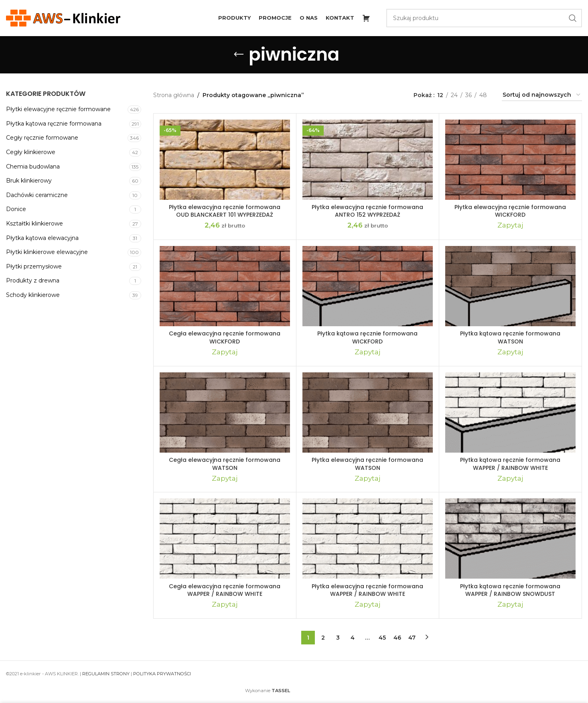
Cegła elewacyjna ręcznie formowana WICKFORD (225, 337)
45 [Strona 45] (382, 638)
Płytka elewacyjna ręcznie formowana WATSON (367, 464)
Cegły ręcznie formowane (42, 138)
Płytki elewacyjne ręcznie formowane (58, 109)
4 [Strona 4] (353, 638)
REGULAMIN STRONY (106, 674)
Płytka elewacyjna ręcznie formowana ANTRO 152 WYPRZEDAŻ (367, 211)
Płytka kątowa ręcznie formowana (54, 124)
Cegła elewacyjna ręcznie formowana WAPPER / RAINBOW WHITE (225, 590)
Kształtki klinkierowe (34, 223)
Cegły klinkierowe (31, 152)
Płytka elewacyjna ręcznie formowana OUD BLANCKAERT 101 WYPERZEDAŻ (225, 211)
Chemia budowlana (33, 167)
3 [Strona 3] (338, 638)
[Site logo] (63, 18)
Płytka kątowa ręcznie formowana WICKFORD (367, 337)
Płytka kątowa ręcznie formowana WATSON (510, 337)
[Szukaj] (484, 18)
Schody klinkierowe (33, 295)
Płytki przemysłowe (34, 266)
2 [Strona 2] (323, 638)
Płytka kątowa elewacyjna (42, 238)
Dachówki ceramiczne (37, 195)
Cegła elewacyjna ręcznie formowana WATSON (225, 464)
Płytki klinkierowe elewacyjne (47, 252)
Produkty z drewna (33, 280)
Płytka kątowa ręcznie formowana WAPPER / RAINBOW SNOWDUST (510, 590)
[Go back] (239, 55)
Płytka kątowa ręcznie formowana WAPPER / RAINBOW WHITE (510, 464)
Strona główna (174, 95)
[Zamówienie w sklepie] (542, 95)
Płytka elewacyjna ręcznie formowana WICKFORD (510, 211)
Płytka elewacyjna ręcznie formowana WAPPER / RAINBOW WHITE (367, 590)
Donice (16, 209)
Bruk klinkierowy (29, 181)
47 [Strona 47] (412, 638)
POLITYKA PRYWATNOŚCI (162, 674)
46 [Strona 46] (397, 638)
